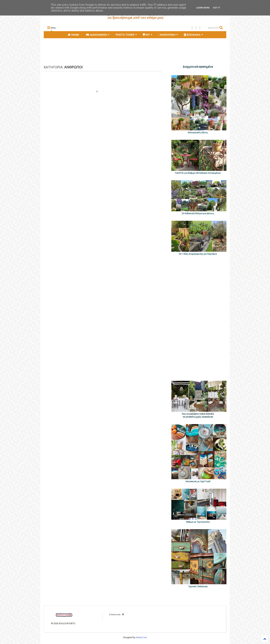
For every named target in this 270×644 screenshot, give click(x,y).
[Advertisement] (106, 51)
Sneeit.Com (141, 637)
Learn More (203, 8)
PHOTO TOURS (126, 35)
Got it (217, 8)
